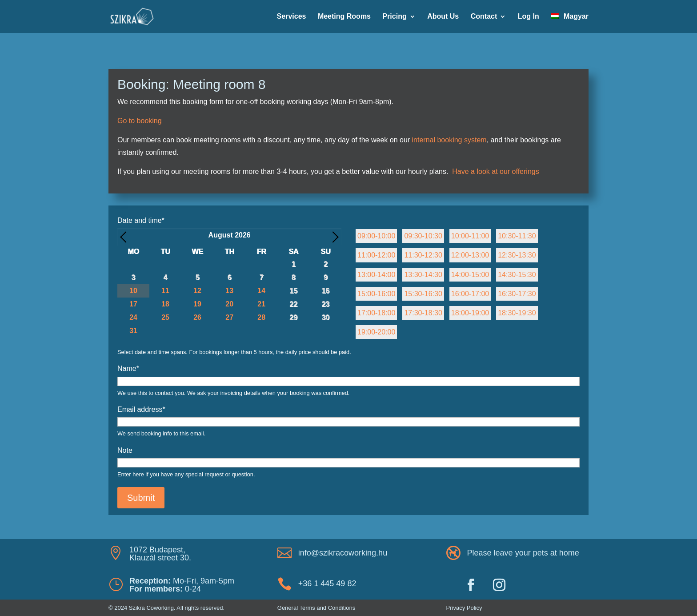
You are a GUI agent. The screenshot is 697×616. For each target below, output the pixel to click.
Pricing (394, 17)
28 (261, 317)
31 (133, 331)
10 (133, 291)
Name (128, 368)
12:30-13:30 (517, 255)
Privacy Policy (464, 608)
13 (229, 291)
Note (125, 450)
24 (133, 317)
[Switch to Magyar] (570, 23)
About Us (443, 17)
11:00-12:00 (376, 255)
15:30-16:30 (423, 294)
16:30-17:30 (517, 294)
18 (165, 304)
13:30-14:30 (423, 275)
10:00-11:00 (470, 236)
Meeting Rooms (344, 17)
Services (292, 17)
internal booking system (449, 140)
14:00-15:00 (470, 275)
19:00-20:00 (376, 332)
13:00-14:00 (376, 275)
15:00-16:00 (376, 294)
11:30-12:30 (423, 255)
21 (261, 304)
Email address (141, 409)
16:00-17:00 (470, 294)
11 (165, 291)
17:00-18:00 (376, 313)
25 (165, 317)
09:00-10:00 (376, 236)
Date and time (141, 220)
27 (229, 317)
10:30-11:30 (517, 236)
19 (197, 304)
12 (197, 291)
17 (133, 304)
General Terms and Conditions (316, 608)
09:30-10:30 (423, 236)
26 (197, 317)
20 (229, 304)
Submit (141, 498)
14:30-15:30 (517, 275)
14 (261, 291)
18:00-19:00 (470, 313)
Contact (484, 17)
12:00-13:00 (470, 255)
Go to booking (140, 121)
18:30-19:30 (517, 313)
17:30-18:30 (423, 313)
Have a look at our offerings (495, 171)
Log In (529, 17)
